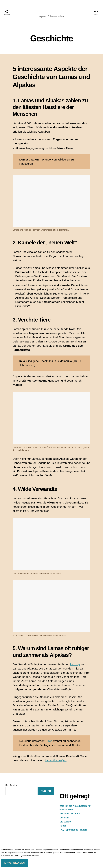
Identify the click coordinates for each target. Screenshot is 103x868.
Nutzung (76, 668)
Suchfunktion (11, 789)
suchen (46, 795)
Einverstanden (14, 863)
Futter (63, 829)
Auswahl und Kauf (70, 817)
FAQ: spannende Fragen (73, 833)
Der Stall (64, 821)
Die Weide (65, 825)
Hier (49, 744)
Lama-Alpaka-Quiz (57, 764)
